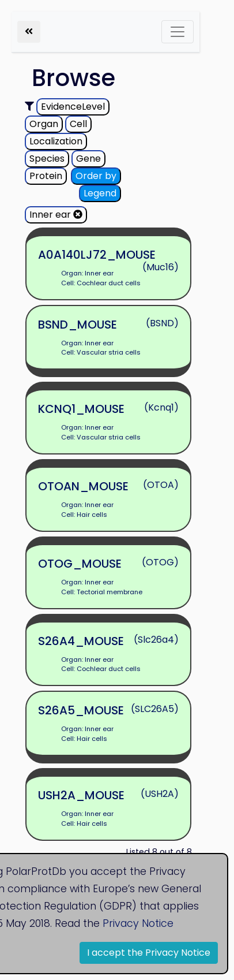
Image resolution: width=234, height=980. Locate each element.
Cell (78, 124)
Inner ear (56, 215)
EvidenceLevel (73, 107)
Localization (56, 141)
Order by (96, 176)
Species (47, 159)
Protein (46, 176)
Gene (88, 159)
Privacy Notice (138, 923)
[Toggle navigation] (178, 32)
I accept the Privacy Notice (149, 953)
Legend (100, 193)
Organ (44, 124)
